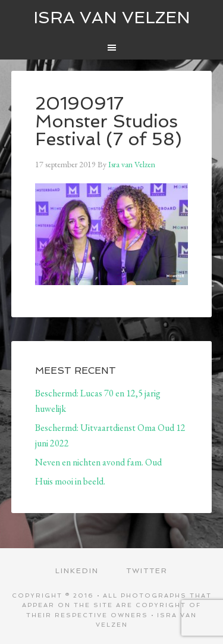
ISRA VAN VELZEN (112, 18)
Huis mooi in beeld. (70, 481)
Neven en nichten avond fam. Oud (98, 462)
